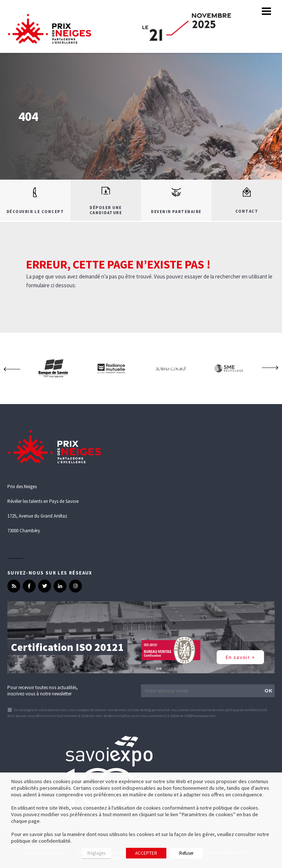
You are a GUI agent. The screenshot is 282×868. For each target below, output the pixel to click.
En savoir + (240, 657)
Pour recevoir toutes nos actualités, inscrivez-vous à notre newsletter (43, 691)
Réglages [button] (96, 853)
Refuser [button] (186, 853)
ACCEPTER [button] (146, 853)
